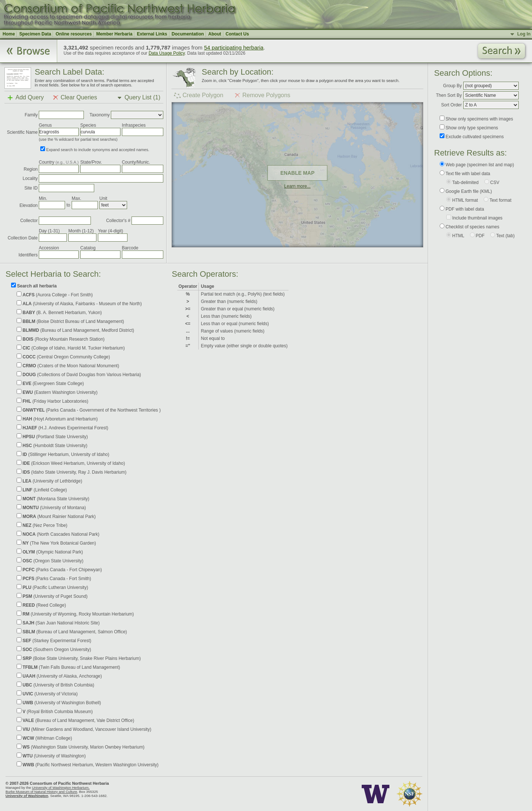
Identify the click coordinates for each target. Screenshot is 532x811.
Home (9, 34)
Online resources (74, 34)
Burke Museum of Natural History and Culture (41, 792)
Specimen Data (35, 34)
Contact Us (237, 34)
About (215, 34)
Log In (524, 34)
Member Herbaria (114, 34)
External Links (152, 34)
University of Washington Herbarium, (61, 788)
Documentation (188, 34)
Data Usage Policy (167, 53)
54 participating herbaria (234, 47)
